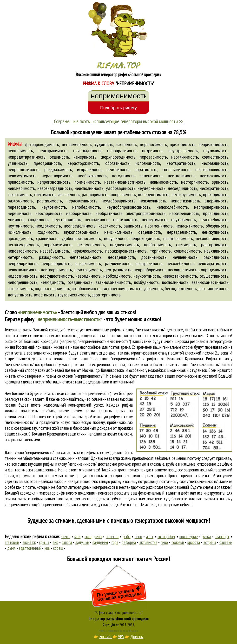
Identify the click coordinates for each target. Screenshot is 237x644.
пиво (164, 542)
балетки (226, 542)
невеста (112, 537)
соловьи (178, 542)
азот (150, 537)
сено (138, 537)
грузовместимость (74, 295)
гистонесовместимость (122, 288)
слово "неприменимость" (200, 364)
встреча (210, 542)
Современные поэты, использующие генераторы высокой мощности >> (119, 121)
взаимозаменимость (113, 282)
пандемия (100, 542)
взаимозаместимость (210, 282)
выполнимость (20, 288)
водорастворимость (53, 288)
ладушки (82, 542)
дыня (11, 548)
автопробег (166, 537)
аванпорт (222, 537)
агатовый (12, 542)
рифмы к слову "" (137, 330)
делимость (153, 288)
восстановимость (214, 288)
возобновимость (86, 288)
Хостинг (105, 637)
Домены (137, 637)
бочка (66, 537)
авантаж (29, 542)
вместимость (45, 295)
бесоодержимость (181, 288)
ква (47, 548)
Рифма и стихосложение (110, 631)
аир (56, 542)
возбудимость (146, 282)
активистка (148, 542)
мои (77, 537)
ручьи (206, 537)
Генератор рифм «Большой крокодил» (119, 619)
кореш (58, 548)
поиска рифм (16, 499)
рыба (127, 537)
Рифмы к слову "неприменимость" (119, 612)
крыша (44, 542)
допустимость (20, 295)
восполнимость (175, 282)
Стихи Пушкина (131, 631)
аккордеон (93, 537)
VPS (121, 637)
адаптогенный (30, 548)
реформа (129, 542)
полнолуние (189, 537)
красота (194, 542)
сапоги (67, 542)
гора (115, 542)
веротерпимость (106, 295)
